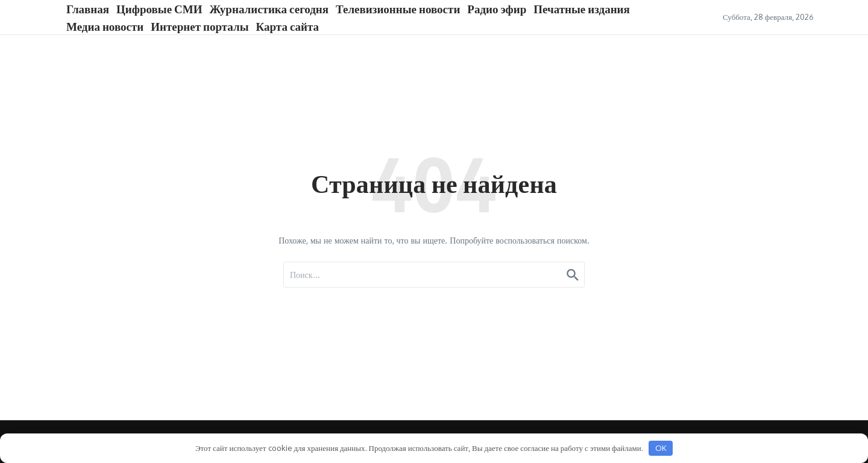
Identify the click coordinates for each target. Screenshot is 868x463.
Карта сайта (288, 26)
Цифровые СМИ (159, 8)
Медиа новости (105, 26)
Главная (88, 8)
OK (661, 448)
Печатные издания (582, 8)
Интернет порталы (200, 26)
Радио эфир (497, 8)
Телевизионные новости (398, 8)
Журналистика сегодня (269, 8)
